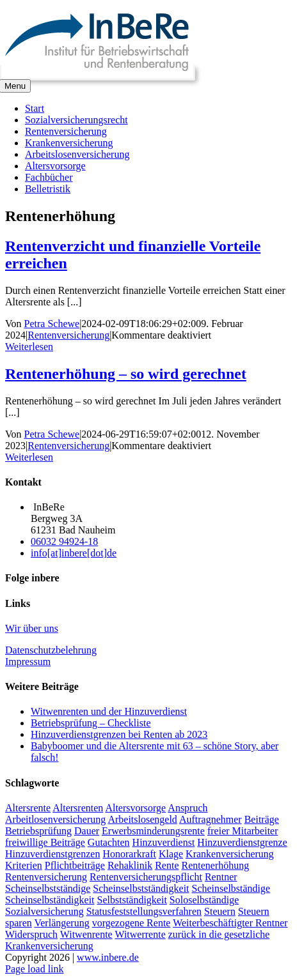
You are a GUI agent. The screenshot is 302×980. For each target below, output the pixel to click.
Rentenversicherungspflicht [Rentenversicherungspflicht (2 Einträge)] (146, 877)
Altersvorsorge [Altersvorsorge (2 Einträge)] (135, 808)
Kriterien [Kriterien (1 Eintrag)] (24, 865)
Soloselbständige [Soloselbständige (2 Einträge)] (204, 900)
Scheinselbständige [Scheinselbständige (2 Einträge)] (231, 888)
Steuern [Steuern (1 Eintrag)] (220, 911)
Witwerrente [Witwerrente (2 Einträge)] (140, 934)
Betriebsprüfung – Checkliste (91, 723)
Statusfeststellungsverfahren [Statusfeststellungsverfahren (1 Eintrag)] (144, 911)
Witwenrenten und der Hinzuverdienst (109, 711)
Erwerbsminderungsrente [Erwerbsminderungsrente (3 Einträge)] (153, 831)
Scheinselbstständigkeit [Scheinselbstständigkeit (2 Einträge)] (141, 888)
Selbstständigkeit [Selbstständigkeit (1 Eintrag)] (132, 900)
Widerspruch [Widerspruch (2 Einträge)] (31, 934)
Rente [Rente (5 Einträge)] (167, 865)
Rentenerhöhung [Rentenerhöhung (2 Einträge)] (215, 865)
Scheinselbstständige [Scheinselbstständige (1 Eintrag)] (48, 888)
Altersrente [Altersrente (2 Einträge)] (28, 808)
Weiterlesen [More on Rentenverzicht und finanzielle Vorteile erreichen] (29, 347)
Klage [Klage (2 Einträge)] (171, 854)
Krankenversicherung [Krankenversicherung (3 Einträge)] (230, 854)
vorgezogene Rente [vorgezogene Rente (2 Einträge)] (131, 923)
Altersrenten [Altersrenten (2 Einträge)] (78, 808)
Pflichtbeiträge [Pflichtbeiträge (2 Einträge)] (75, 865)
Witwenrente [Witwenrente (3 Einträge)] (86, 934)
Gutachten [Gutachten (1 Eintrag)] (109, 842)
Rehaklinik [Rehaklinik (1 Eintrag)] (130, 865)
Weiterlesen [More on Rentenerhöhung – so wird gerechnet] (29, 457)
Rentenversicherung (68, 335)
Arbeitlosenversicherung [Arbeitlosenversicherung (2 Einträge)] (55, 819)
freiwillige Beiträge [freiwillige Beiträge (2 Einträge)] (45, 842)
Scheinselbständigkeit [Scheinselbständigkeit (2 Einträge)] (50, 900)
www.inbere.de (108, 957)
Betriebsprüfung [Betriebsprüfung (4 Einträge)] (38, 831)
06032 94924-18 (64, 541)
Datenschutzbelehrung (51, 650)
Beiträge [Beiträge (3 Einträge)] (262, 819)
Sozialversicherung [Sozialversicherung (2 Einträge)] (44, 911)
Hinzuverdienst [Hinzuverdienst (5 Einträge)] (164, 842)
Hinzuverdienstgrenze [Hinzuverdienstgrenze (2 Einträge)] (242, 842)
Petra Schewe (52, 324)
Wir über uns (32, 628)
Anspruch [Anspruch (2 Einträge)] (187, 808)
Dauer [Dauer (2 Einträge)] (87, 831)
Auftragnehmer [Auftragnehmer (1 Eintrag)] (211, 819)
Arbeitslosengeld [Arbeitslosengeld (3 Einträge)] (142, 819)
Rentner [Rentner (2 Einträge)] (221, 877)
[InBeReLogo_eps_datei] (97, 73)
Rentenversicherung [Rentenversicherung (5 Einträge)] (46, 877)
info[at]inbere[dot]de (74, 553)
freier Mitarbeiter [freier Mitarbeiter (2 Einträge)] (243, 831)
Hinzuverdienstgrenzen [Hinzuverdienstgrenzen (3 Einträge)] (52, 854)
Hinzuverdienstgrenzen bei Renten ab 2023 (119, 734)
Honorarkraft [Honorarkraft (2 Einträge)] (129, 854)
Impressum (28, 662)
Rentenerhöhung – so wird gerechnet (126, 374)
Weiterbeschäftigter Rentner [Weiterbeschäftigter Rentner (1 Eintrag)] (230, 923)
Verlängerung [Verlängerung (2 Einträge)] (61, 923)
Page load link (35, 969)
